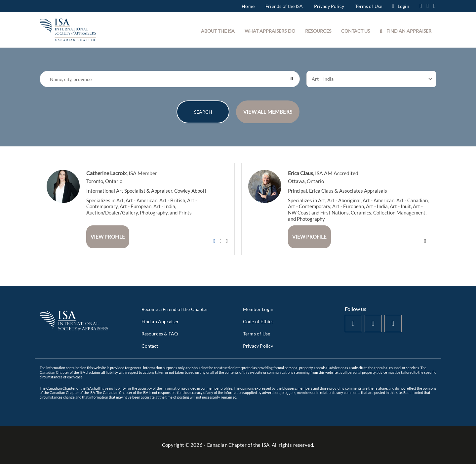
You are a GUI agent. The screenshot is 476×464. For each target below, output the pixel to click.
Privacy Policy (329, 6)
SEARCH (203, 112)
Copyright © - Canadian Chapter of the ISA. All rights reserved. (238, 445)
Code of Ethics (258, 321)
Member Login (258, 309)
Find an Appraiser (160, 321)
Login (400, 6)
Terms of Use (369, 6)
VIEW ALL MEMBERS (268, 112)
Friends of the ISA (284, 6)
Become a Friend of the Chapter (175, 309)
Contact (150, 346)
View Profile (108, 237)
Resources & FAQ (160, 334)
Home (248, 6)
